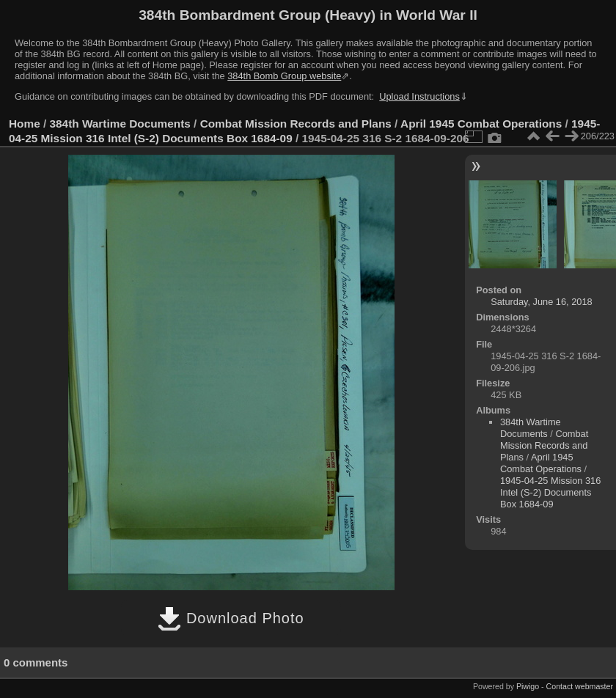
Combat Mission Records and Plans (296, 124)
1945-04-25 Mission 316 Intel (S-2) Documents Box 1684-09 (550, 492)
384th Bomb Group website (284, 76)
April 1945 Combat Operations (481, 124)
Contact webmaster (580, 686)
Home (25, 124)
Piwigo (528, 686)
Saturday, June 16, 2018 (542, 302)
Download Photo (231, 618)
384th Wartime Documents (120, 124)
